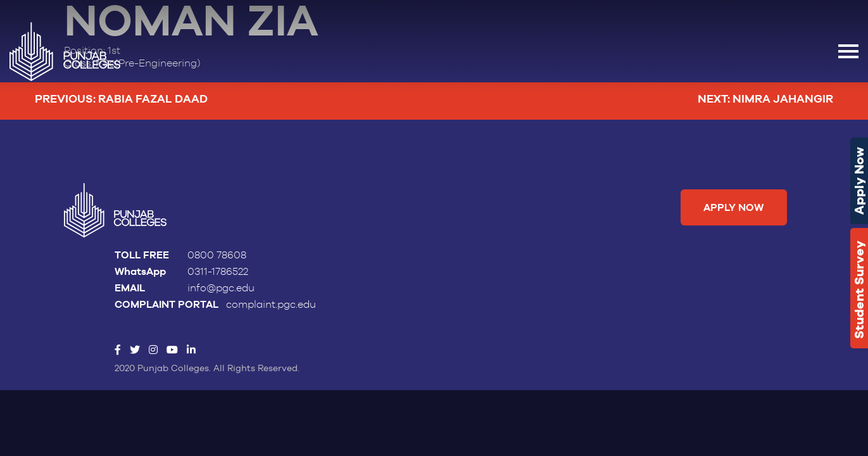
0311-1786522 (218, 272)
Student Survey (859, 290)
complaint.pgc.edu (271, 305)
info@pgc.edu (221, 288)
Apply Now (859, 181)
